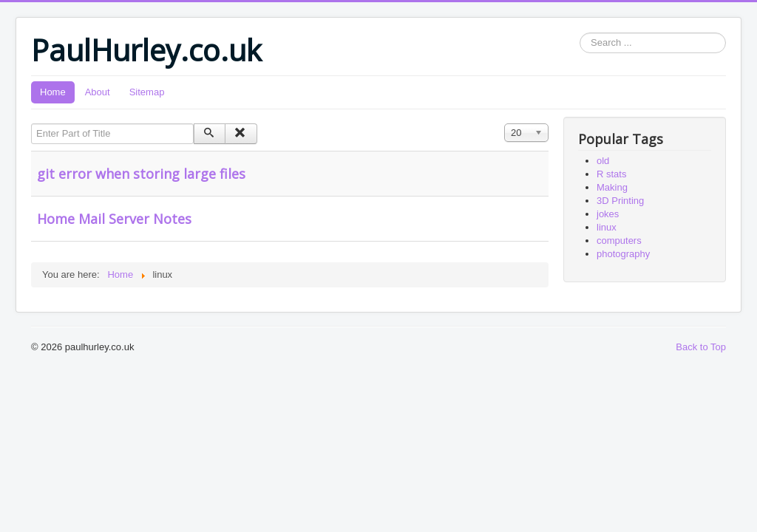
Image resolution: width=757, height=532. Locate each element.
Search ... (580, 33)
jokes (608, 214)
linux (607, 227)
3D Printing (620, 201)
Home (53, 92)
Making (612, 187)
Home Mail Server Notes (114, 219)
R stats (611, 174)
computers (619, 241)
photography (623, 254)
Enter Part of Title (31, 124)
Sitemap (147, 92)
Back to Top (701, 347)
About (98, 92)
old (603, 161)
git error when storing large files (141, 174)
